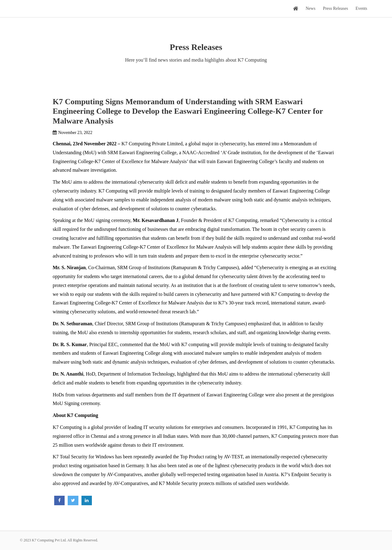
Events (361, 8)
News (311, 8)
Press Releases (335, 8)
